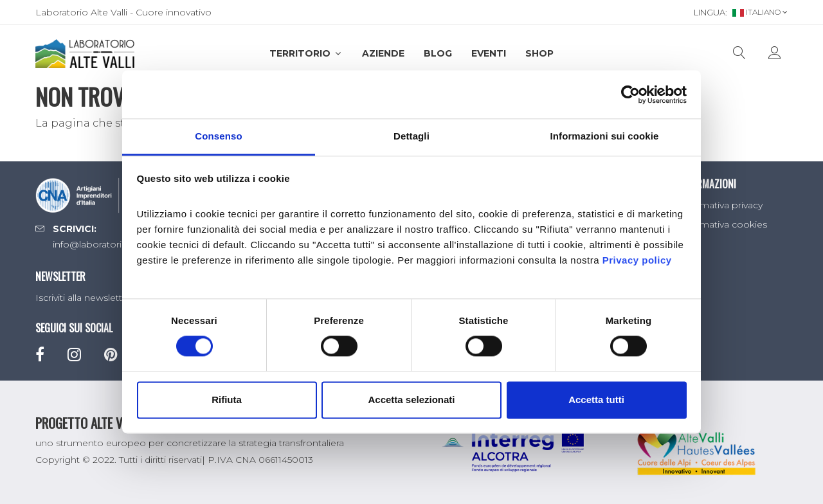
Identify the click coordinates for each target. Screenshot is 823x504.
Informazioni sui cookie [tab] (605, 136)
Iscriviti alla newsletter (83, 298)
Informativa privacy (720, 205)
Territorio (306, 53)
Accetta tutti (596, 400)
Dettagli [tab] (411, 136)
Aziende (383, 53)
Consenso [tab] (218, 136)
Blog (438, 53)
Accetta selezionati (411, 400)
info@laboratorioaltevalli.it (110, 244)
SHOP (539, 53)
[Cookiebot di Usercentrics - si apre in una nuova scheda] (630, 94)
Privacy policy (637, 260)
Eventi (489, 53)
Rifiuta (227, 400)
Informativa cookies (723, 224)
